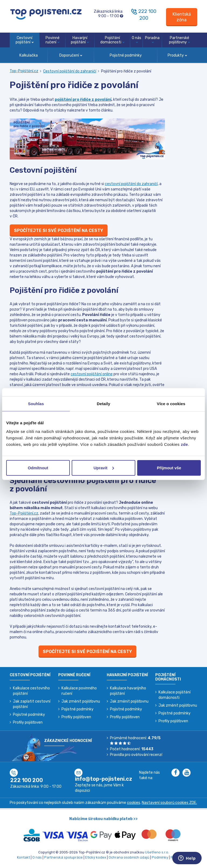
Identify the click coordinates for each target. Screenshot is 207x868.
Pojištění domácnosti (112, 40)
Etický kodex (96, 857)
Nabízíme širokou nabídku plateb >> (103, 819)
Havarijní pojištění (80, 40)
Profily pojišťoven (28, 722)
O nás (137, 39)
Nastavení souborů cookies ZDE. (169, 803)
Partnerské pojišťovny (180, 40)
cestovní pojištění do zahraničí (131, 184)
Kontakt (23, 857)
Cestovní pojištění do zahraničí (70, 71)
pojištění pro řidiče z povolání (83, 100)
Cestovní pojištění (25, 40)
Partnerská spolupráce (63, 857)
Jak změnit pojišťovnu (81, 701)
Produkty (177, 55)
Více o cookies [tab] (171, 404)
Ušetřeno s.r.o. (157, 852)
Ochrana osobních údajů (129, 857)
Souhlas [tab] (36, 404)
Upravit (104, 468)
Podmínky (160, 857)
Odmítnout (38, 468)
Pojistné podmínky (126, 55)
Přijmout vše (169, 468)
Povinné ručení (53, 40)
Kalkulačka (29, 55)
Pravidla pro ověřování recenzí (136, 755)
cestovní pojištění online (92, 374)
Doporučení (71, 55)
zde (184, 444)
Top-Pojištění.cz (24, 71)
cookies (134, 803)
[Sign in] (182, 17)
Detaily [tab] (103, 404)
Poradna (152, 39)
